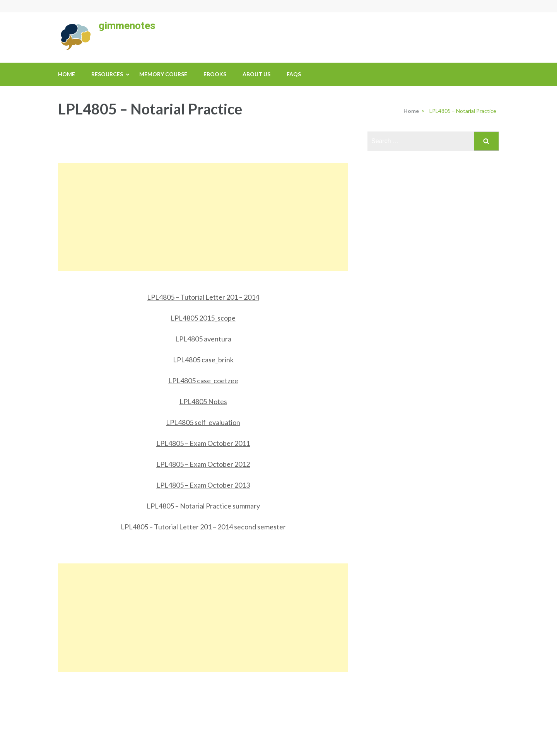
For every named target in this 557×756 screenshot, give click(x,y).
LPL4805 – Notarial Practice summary (203, 506)
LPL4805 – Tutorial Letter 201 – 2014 (203, 297)
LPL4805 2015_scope (203, 318)
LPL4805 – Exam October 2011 (203, 443)
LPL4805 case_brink (203, 360)
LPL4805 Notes (203, 401)
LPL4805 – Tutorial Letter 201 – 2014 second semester (203, 527)
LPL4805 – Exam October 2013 (203, 485)
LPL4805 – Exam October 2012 (203, 464)
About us (256, 74)
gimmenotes (127, 26)
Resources (107, 74)
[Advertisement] (203, 217)
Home (67, 74)
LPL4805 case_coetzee (203, 381)
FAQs (294, 74)
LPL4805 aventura (203, 339)
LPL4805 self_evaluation (203, 422)
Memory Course (163, 74)
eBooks (215, 74)
